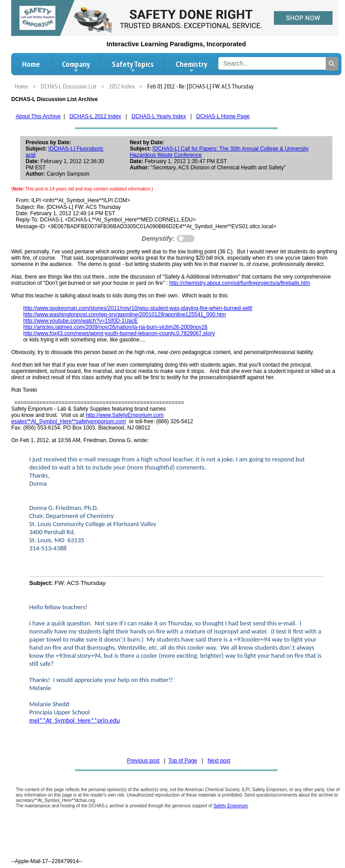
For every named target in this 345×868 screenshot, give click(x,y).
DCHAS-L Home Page (223, 116)
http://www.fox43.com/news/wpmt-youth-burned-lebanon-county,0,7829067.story (119, 333)
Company (76, 66)
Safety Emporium (231, 806)
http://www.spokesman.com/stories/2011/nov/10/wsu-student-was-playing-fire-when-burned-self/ (138, 308)
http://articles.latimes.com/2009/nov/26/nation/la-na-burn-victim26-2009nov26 (115, 327)
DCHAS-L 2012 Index (95, 116)
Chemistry (191, 66)
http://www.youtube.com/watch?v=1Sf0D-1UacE (81, 321)
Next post (219, 761)
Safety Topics (133, 66)
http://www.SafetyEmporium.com (125, 415)
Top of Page (183, 761)
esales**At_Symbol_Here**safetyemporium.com (69, 421)
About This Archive (38, 116)
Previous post (143, 761)
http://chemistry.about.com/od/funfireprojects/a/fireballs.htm (240, 283)
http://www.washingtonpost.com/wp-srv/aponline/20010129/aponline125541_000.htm (125, 314)
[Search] (332, 64)
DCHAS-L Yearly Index (159, 116)
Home (31, 64)
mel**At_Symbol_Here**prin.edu (75, 720)
